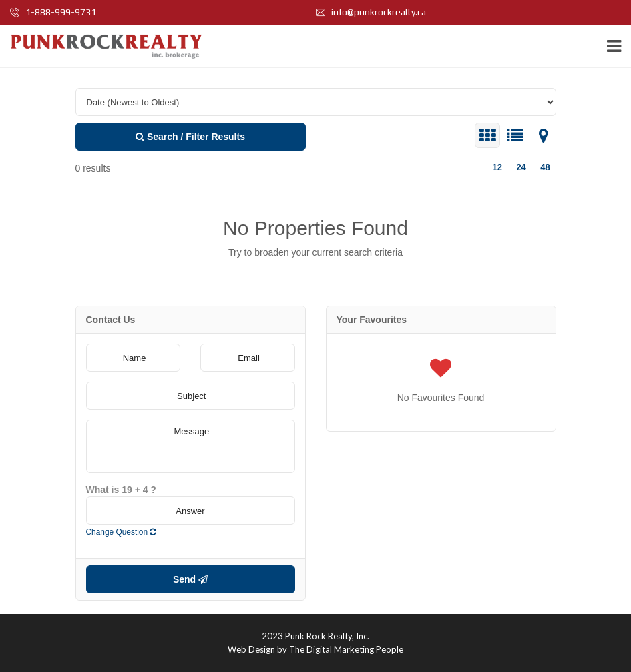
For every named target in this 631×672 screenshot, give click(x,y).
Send (190, 579)
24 (521, 167)
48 (545, 167)
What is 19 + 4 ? (121, 490)
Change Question (122, 532)
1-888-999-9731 (53, 12)
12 (497, 167)
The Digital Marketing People (346, 649)
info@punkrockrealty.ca (371, 12)
